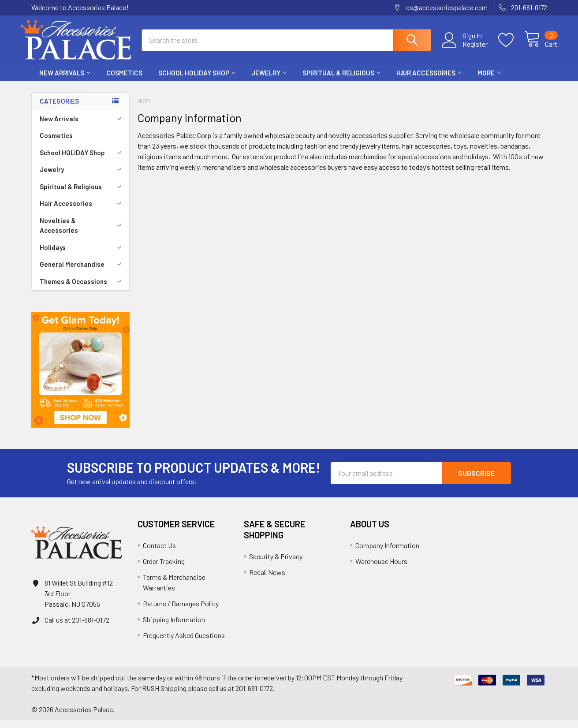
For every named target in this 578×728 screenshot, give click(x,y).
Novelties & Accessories (82, 233)
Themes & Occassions (82, 289)
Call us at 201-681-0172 (77, 628)
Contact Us (159, 553)
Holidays (82, 255)
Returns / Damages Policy (181, 611)
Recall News (267, 580)
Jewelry (269, 81)
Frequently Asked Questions (184, 643)
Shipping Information (174, 627)
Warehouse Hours (381, 569)
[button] (80, 378)
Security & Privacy (276, 564)
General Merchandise (82, 272)
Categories (59, 109)
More (489, 81)
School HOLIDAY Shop (197, 81)
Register (465, 49)
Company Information (387, 553)
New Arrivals (65, 81)
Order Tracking (164, 569)
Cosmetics (124, 81)
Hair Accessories (429, 81)
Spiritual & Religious (341, 81)
